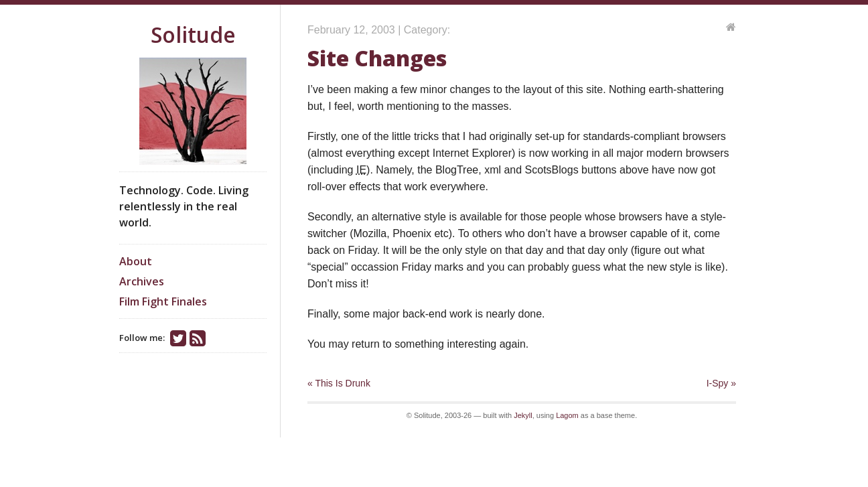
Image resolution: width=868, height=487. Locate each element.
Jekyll (523, 415)
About (136, 261)
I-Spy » (721, 383)
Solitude (193, 34)
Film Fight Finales (163, 301)
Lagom (567, 415)
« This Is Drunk (339, 383)
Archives (142, 281)
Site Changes (377, 58)
